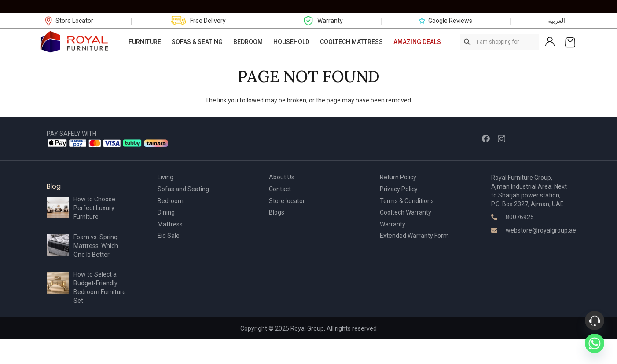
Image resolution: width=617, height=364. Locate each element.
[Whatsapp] (595, 343)
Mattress (170, 224)
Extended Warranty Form (414, 236)
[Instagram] (501, 139)
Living (165, 177)
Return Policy (398, 177)
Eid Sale (169, 236)
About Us (282, 177)
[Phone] (595, 320)
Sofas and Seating (183, 189)
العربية (556, 21)
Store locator (287, 201)
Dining (166, 212)
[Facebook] (486, 138)
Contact (280, 189)
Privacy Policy (399, 189)
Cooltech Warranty (406, 212)
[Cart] (570, 42)
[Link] (75, 42)
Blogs (277, 212)
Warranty (393, 224)
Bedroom (171, 201)
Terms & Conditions (407, 201)
